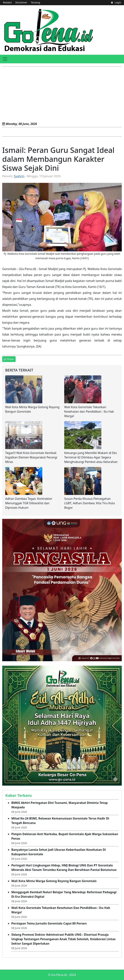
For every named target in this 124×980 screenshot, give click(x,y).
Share (9, 359)
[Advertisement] (62, 95)
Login (116, 2)
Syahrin (19, 176)
